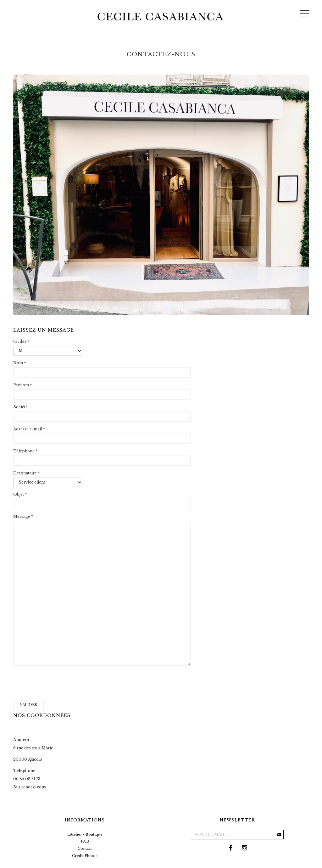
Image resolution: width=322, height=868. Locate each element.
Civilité (21, 342)
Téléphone (25, 451)
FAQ (85, 841)
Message (23, 516)
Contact (85, 848)
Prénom (22, 385)
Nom (19, 363)
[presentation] (61, 683)
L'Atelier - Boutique (85, 834)
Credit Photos (85, 856)
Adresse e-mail (29, 429)
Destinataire (26, 473)
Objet (20, 494)
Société (20, 407)
